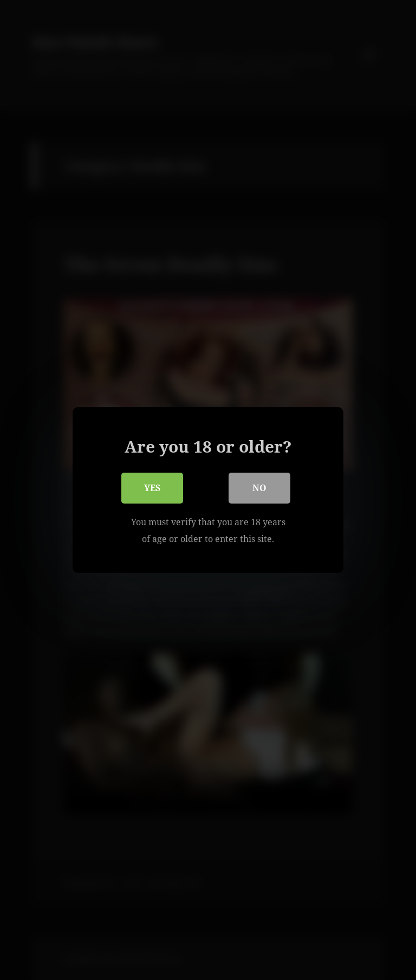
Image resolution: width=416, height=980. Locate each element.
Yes (152, 488)
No (259, 488)
